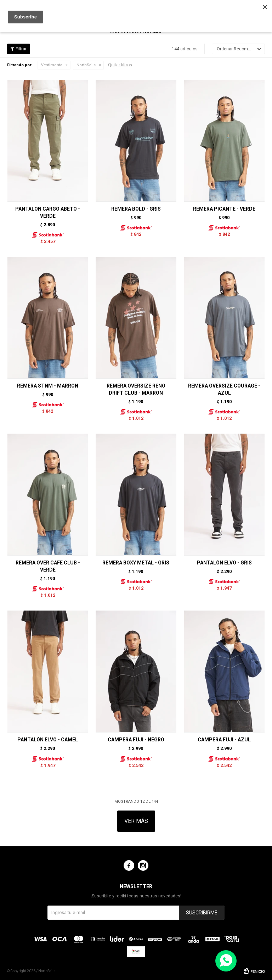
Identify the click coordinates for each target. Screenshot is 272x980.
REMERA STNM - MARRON (48, 386)
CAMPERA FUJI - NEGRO (136, 740)
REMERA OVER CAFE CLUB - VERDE (48, 566)
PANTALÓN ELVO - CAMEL (48, 740)
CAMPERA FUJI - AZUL (224, 740)
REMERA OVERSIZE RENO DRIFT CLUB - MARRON (136, 389)
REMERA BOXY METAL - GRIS (136, 563)
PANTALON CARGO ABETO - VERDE (48, 212)
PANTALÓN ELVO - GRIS (224, 563)
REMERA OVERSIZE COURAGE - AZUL (224, 389)
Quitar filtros (120, 65)
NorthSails (86, 65)
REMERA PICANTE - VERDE (224, 209)
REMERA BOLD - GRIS (136, 209)
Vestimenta (52, 65)
